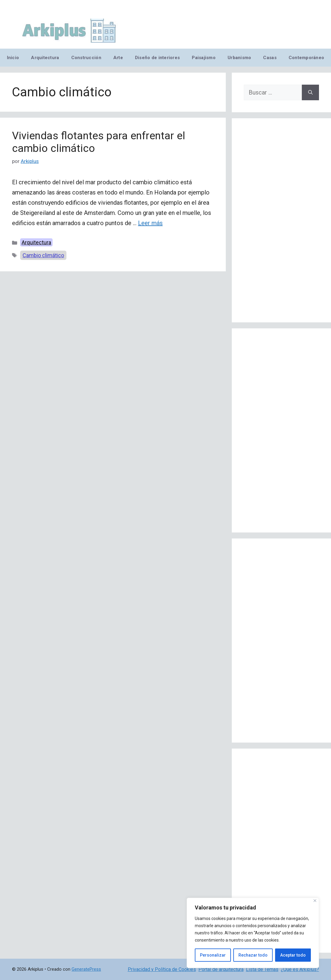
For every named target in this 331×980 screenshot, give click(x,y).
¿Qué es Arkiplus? (300, 969)
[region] (253, 933)
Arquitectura (45, 58)
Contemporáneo (306, 58)
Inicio (13, 58)
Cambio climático (43, 255)
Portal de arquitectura (221, 969)
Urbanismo (239, 58)
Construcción (86, 58)
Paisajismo (204, 58)
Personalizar (213, 955)
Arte (118, 58)
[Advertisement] (281, 220)
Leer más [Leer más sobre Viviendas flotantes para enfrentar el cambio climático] (150, 223)
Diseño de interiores (157, 58)
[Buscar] (310, 92)
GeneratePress (86, 969)
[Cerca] (315, 901)
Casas (270, 58)
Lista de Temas (262, 969)
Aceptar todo (293, 955)
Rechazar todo (253, 955)
